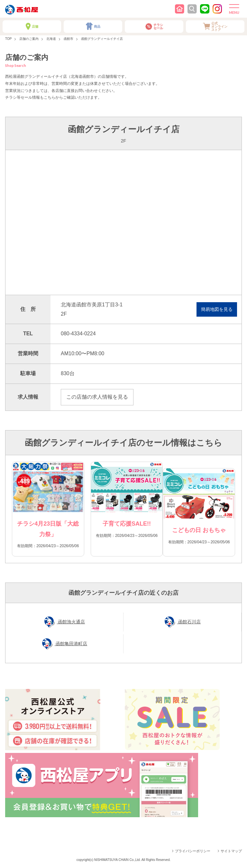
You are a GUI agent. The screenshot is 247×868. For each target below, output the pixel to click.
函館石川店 (189, 622)
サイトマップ (231, 851)
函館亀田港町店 (71, 644)
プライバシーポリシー (193, 851)
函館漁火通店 (71, 622)
